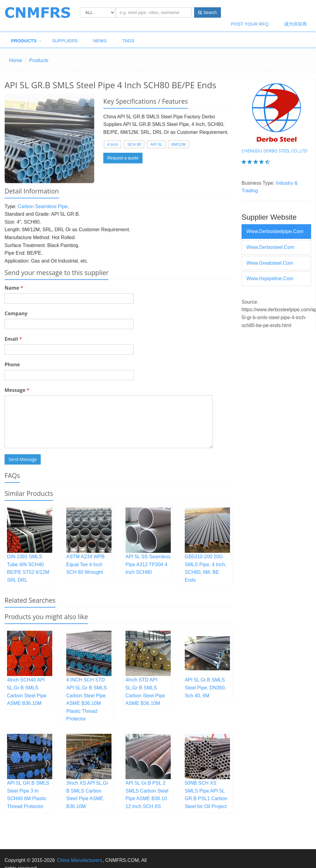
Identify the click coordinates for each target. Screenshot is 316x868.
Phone (12, 364)
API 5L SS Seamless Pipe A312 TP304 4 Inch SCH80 (148, 564)
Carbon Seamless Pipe (43, 206)
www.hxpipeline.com (270, 279)
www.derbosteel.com (270, 247)
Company (16, 313)
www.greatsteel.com (270, 263)
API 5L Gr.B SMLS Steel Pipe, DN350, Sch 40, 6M (205, 688)
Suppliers (65, 41)
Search (207, 12)
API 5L (156, 144)
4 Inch (113, 144)
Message (17, 390)
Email (13, 339)
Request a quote (123, 158)
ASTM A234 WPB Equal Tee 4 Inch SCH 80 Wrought (85, 564)
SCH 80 (134, 144)
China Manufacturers (79, 860)
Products (24, 41)
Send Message (23, 459)
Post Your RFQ (250, 24)
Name (14, 288)
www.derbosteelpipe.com (275, 231)
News (100, 41)
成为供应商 (295, 24)
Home (16, 60)
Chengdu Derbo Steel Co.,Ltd (274, 151)
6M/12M (179, 144)
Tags (128, 41)
